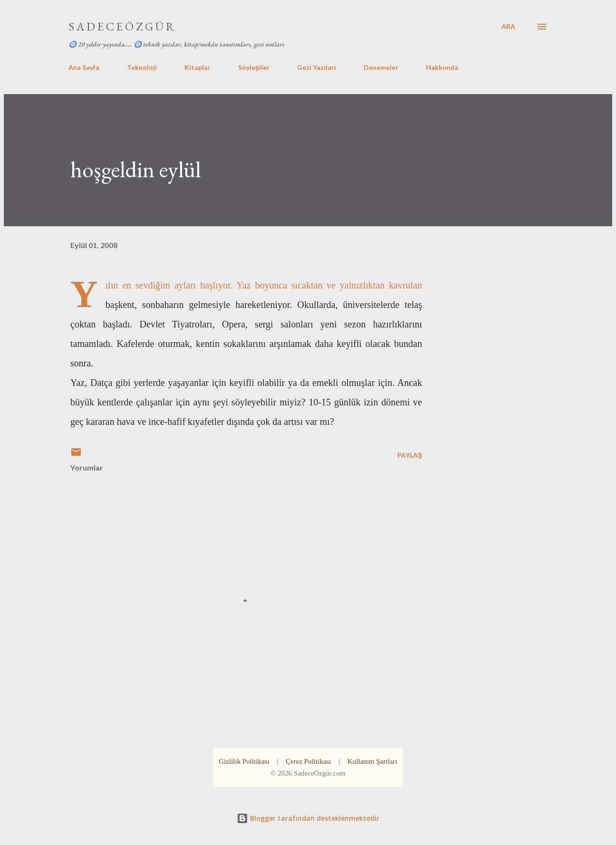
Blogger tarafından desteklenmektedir (308, 818)
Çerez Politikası (308, 761)
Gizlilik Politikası (244, 761)
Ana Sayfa (84, 67)
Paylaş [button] (410, 455)
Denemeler (381, 67)
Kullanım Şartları (372, 761)
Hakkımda (442, 67)
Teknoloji (142, 67)
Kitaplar (197, 67)
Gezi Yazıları (317, 67)
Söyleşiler (254, 67)
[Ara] (508, 27)
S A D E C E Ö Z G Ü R (121, 26)
